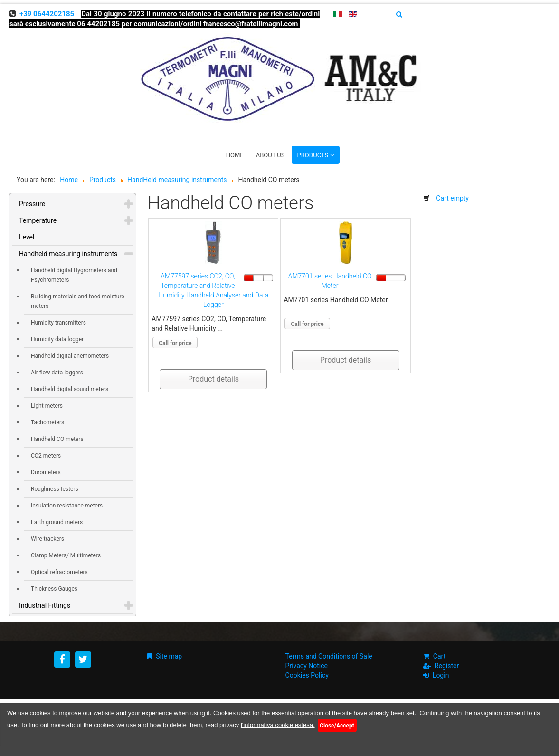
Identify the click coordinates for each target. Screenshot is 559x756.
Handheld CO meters (57, 439)
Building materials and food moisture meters (78, 301)
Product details (213, 379)
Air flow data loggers (57, 373)
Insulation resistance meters (67, 506)
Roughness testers (55, 489)
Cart (439, 656)
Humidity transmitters (58, 323)
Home (235, 155)
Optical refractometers (59, 572)
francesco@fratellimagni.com (251, 24)
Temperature (38, 220)
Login (441, 675)
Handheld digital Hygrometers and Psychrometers (74, 275)
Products (313, 155)
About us (270, 155)
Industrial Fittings (45, 605)
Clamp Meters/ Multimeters (66, 555)
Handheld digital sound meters (70, 389)
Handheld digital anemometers (70, 356)
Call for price (175, 343)
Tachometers (47, 422)
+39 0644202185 (47, 14)
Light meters (47, 406)
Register (447, 666)
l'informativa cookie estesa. (278, 725)
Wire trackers (47, 539)
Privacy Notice (307, 666)
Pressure (32, 204)
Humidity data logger (57, 339)
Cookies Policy (307, 675)
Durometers (46, 472)
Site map (169, 656)
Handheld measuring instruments (68, 254)
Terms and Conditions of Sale (329, 656)
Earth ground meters (57, 522)
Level (27, 237)
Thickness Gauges (54, 589)
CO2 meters (46, 456)
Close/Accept (337, 726)
